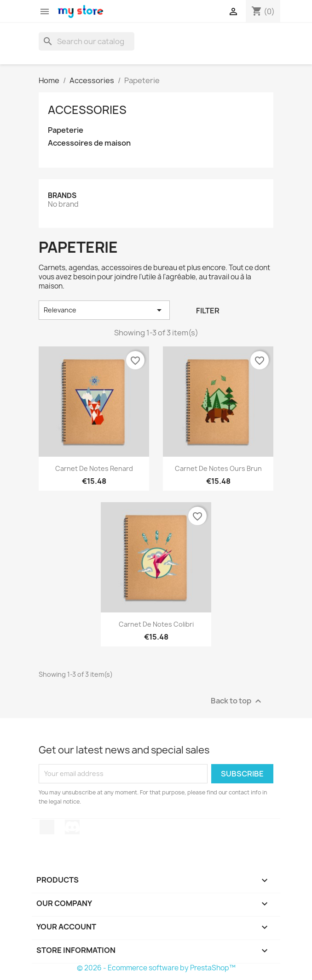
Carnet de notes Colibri (156, 624)
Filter (208, 311)
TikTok (47, 827)
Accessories (87, 110)
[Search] (87, 41)
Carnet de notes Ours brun (218, 468)
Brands (62, 195)
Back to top (237, 701)
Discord (72, 827)
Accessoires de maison (89, 143)
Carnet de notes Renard (94, 468)
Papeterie (66, 130)
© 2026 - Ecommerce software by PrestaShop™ (156, 968)
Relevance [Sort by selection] (104, 310)
